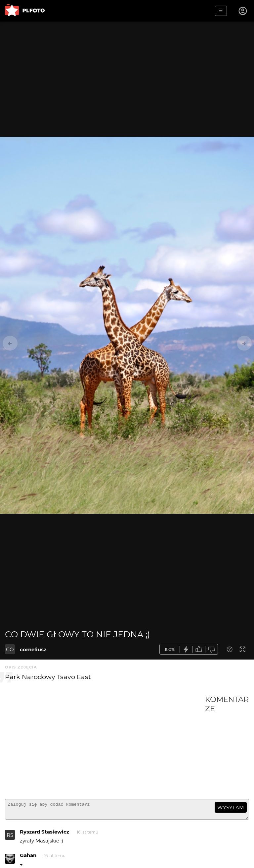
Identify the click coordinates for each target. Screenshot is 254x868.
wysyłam (231, 808)
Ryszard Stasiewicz (44, 835)
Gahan (28, 858)
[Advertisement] (105, 744)
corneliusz (33, 649)
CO (10, 649)
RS (10, 838)
